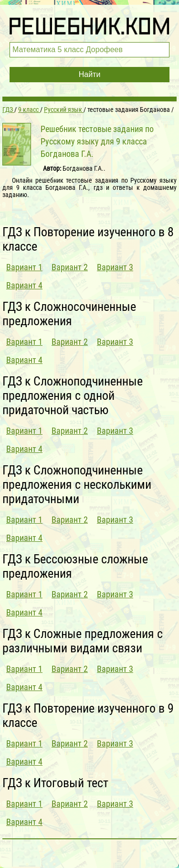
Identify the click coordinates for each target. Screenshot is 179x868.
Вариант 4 (24, 285)
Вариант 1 (24, 267)
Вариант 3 (115, 267)
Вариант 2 (70, 267)
